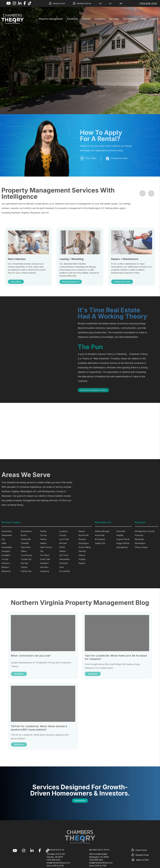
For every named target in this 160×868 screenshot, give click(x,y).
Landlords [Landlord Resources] (73, 19)
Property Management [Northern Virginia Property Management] (51, 19)
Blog (144, 19)
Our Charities (130, 19)
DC (110, 3)
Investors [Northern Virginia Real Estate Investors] (100, 19)
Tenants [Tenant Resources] (86, 19)
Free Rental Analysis (25, 71)
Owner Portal (57, 3)
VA (100, 3)
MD (121, 3)
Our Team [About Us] (114, 19)
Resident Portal (82, 3)
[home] (13, 19)
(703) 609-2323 (148, 3)
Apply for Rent (140, 860)
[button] (8, 3)
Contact (154, 19)
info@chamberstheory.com (58, 863)
